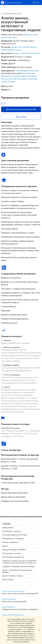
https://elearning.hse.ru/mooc (13, 615)
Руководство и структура (12, 531)
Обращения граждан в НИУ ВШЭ (14, 550)
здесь (18, 627)
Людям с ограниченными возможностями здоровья (17, 571)
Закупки (5, 546)
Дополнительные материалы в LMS (21, 109)
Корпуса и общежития (10, 542)
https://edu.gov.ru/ (9, 599)
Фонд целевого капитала (11, 553)
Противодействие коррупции (13, 557)
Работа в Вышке (8, 579)
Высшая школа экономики (14, 2)
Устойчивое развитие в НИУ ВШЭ (15, 535)
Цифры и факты (8, 527)
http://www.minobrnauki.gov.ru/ (14, 591)
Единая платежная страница (12, 576)
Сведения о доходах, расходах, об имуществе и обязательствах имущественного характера (19, 562)
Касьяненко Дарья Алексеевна (24, 76)
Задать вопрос (21, 117)
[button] (14, 520)
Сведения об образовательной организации (18, 566)
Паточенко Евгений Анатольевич (14, 79)
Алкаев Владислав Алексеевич (27, 71)
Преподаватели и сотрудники (13, 538)
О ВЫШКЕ (6, 524)
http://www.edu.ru (9, 607)
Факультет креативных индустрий (26, 53)
